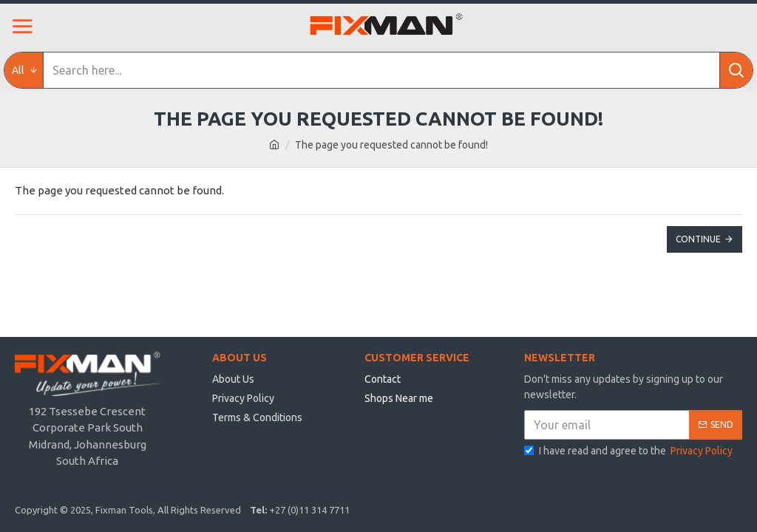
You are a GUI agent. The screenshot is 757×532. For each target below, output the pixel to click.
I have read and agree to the (629, 451)
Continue (698, 239)
